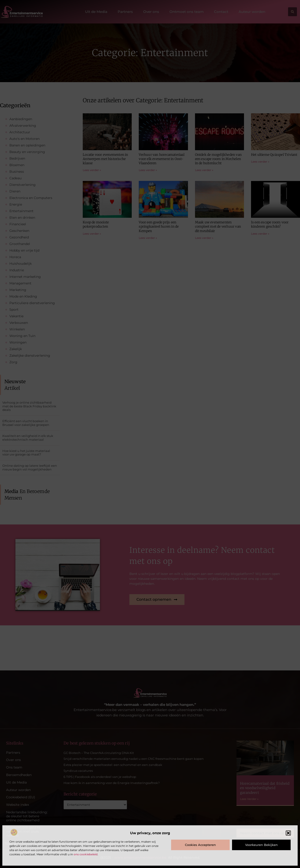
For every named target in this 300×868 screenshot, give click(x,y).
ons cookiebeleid (86, 854)
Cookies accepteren (200, 845)
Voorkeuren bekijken (261, 845)
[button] (288, 833)
